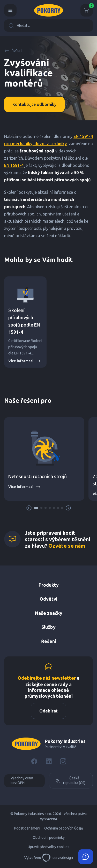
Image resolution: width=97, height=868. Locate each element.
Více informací (24, 361)
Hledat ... (20, 26)
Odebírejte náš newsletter (47, 678)
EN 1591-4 (14, 165)
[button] (36, 508)
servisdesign (58, 858)
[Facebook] (34, 761)
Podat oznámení (27, 828)
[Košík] (87, 10)
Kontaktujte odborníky (34, 104)
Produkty (49, 585)
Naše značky (49, 613)
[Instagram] (63, 761)
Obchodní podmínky (49, 838)
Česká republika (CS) (70, 780)
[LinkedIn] (49, 761)
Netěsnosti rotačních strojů (38, 476)
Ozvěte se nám (67, 546)
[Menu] (10, 10)
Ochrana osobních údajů (64, 828)
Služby (48, 627)
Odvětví (48, 599)
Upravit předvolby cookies (48, 847)
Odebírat (48, 711)
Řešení (13, 51)
